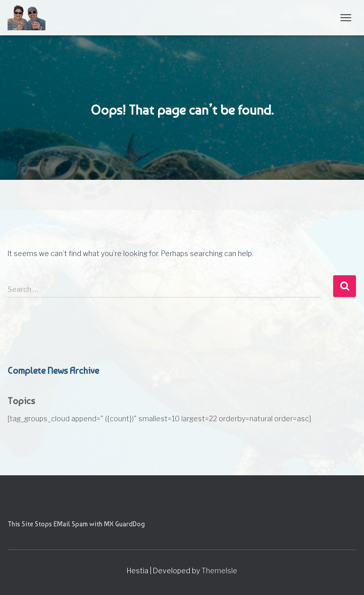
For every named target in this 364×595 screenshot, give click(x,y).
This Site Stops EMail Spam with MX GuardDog (76, 524)
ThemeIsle (219, 571)
